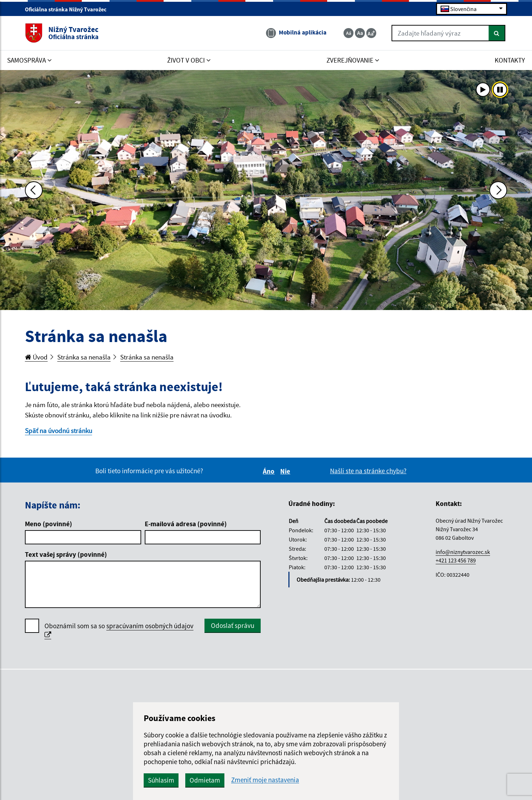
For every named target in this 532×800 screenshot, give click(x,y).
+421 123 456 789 (456, 560)
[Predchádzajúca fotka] (34, 190)
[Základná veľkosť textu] (360, 33)
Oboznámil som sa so (119, 630)
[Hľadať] (497, 33)
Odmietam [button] (205, 780)
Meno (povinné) (49, 524)
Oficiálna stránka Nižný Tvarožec (69, 9)
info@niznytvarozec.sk (463, 552)
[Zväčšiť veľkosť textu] (371, 33)
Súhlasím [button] (161, 780)
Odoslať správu (233, 625)
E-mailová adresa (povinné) (186, 524)
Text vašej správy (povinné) (66, 554)
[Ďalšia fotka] (498, 190)
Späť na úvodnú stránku (58, 431)
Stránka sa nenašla (84, 357)
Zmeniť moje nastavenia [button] (265, 780)
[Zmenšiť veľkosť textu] (349, 33)
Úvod (36, 357)
